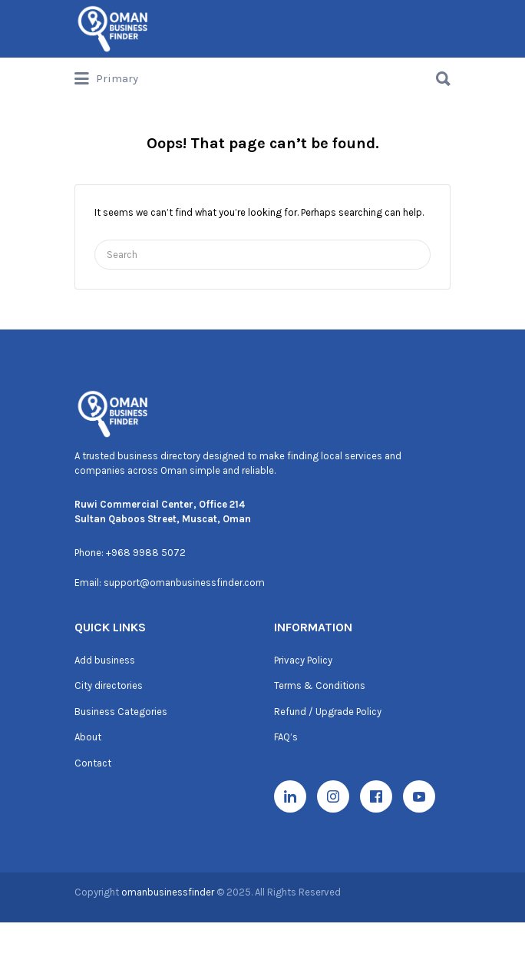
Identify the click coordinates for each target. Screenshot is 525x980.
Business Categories (121, 712)
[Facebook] (376, 796)
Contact (93, 763)
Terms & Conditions (320, 685)
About (88, 737)
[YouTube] (419, 796)
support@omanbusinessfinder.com (184, 583)
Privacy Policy (303, 660)
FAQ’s (286, 737)
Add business (105, 660)
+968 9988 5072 (146, 553)
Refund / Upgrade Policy (328, 712)
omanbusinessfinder (169, 892)
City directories (109, 685)
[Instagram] (333, 796)
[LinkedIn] (290, 796)
